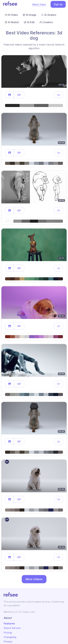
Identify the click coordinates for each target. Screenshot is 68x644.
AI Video (11, 15)
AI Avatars (49, 15)
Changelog (10, 637)
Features (9, 623)
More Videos (34, 579)
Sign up (58, 4)
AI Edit (29, 22)
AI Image (30, 15)
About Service (12, 628)
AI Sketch (12, 22)
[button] (10, 95)
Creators (46, 22)
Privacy (8, 642)
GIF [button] (19, 95)
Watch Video (39, 4)
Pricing (8, 633)
